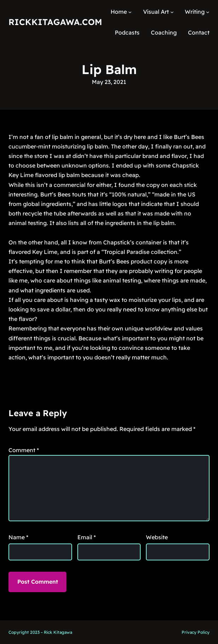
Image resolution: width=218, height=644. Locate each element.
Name (18, 537)
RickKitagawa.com (55, 22)
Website (157, 537)
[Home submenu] (130, 12)
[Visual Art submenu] (172, 12)
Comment (24, 450)
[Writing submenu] (208, 12)
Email (87, 537)
